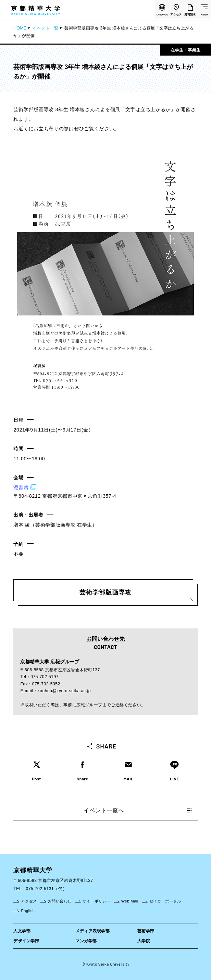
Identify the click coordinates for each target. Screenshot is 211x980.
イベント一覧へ (138, 810)
